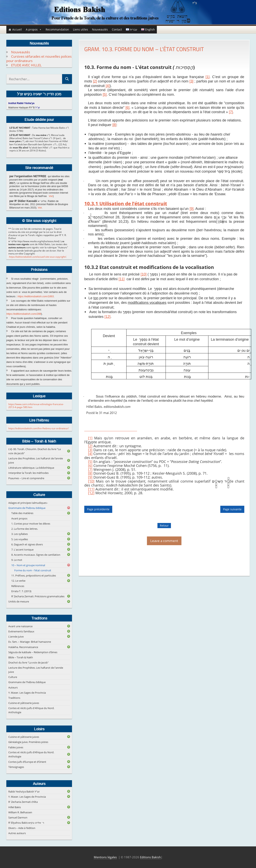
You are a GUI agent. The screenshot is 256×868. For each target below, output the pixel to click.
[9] (90, 477)
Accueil (17, 29)
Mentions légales (105, 857)
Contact (117, 29)
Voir (51, 196)
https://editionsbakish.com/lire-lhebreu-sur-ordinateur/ (38, 428)
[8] (90, 473)
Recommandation (57, 29)
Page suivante (232, 509)
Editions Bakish (150, 857)
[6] (90, 466)
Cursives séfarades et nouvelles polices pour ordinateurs (39, 59)
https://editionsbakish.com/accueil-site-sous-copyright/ (37, 257)
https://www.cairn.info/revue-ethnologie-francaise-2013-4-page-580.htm (36, 406)
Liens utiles (81, 29)
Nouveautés (100, 29)
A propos (34, 30)
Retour (164, 525)
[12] (107, 317)
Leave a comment (164, 541)
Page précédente (98, 509)
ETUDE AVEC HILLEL (26, 65)
